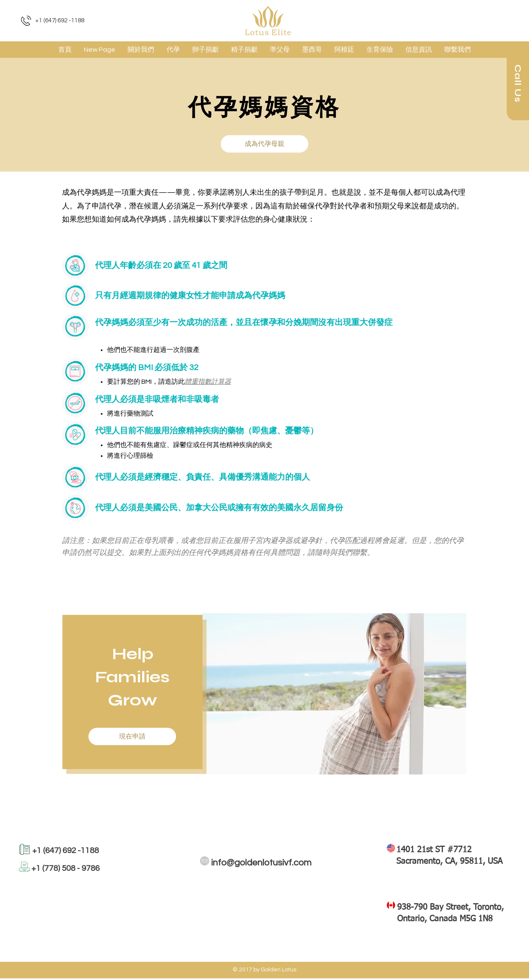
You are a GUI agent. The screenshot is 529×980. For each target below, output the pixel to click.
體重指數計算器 (208, 382)
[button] (173, 50)
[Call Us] (518, 84)
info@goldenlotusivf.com (261, 863)
